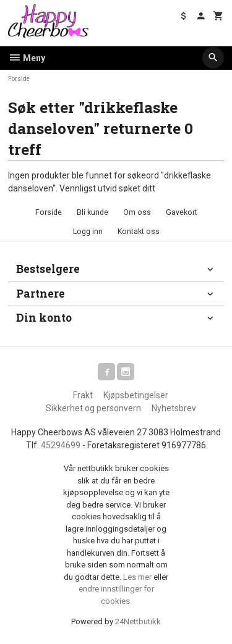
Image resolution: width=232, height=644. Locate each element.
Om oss (137, 212)
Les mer (138, 577)
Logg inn (88, 232)
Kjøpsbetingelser (136, 395)
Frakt (83, 395)
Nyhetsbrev (174, 408)
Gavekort (182, 212)
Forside (19, 79)
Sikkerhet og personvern (93, 408)
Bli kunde (92, 212)
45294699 (61, 445)
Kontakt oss (139, 232)
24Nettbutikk (138, 621)
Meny (27, 58)
